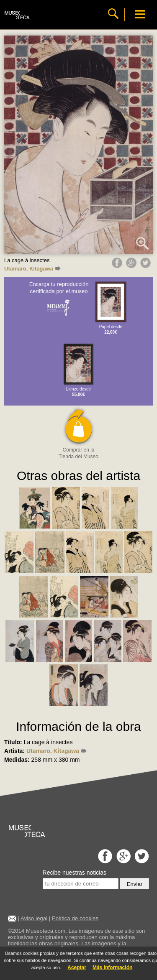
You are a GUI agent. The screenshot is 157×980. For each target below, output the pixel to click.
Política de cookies (75, 918)
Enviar (134, 884)
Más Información (112, 967)
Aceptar (77, 967)
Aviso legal (34, 918)
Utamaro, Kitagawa (32, 269)
